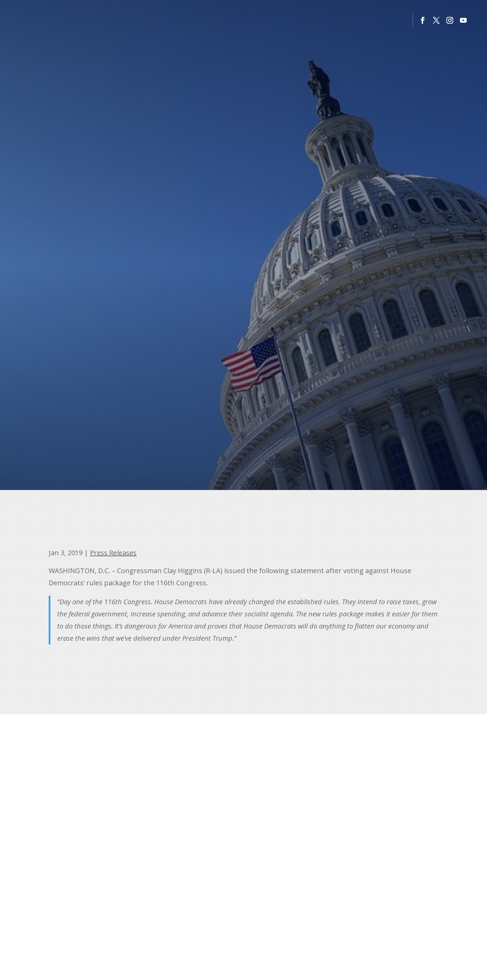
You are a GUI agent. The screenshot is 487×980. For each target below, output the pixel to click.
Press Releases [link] (113, 553)
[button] (423, 20)
